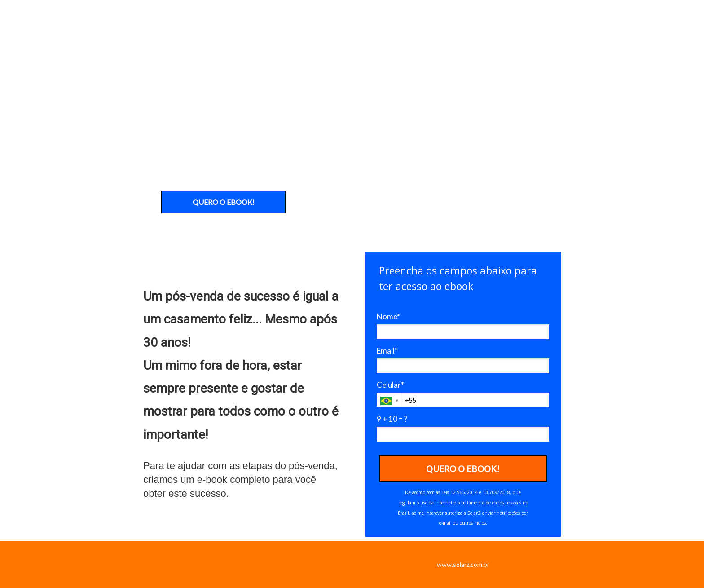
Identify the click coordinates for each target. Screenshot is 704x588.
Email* (387, 351)
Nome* (388, 316)
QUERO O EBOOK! (224, 202)
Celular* (390, 385)
